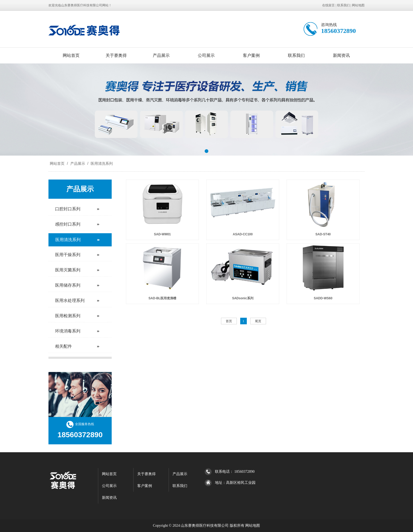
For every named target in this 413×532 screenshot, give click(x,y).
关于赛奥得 (116, 55)
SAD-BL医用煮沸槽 (162, 298)
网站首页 (71, 55)
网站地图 (358, 5)
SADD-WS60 (323, 298)
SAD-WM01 (162, 234)
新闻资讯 (341, 55)
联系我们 (343, 5)
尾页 (258, 321)
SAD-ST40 (323, 234)
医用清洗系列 (101, 163)
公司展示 (206, 55)
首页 (229, 321)
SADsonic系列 (243, 298)
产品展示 (161, 55)
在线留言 (328, 5)
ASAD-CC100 (243, 234)
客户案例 (251, 55)
